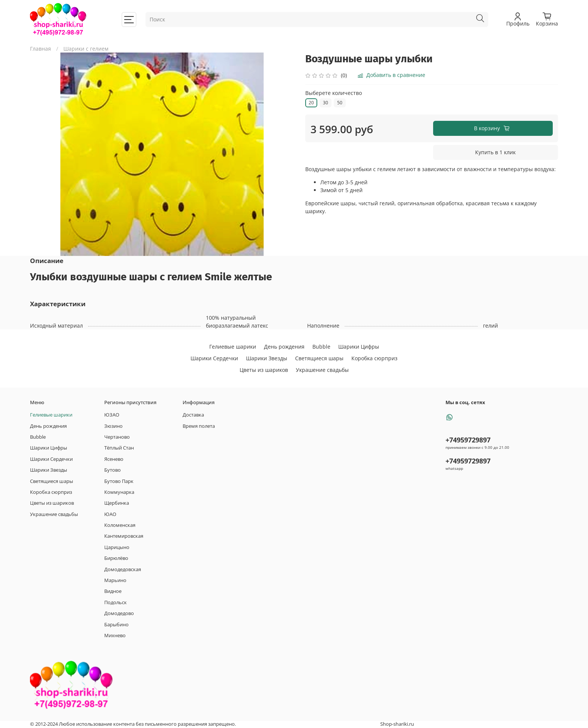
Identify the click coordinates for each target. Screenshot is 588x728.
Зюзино (113, 426)
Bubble (321, 347)
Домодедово (119, 613)
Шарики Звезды (267, 358)
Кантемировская (124, 536)
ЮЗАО (112, 415)
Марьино (115, 580)
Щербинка (117, 503)
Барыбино (116, 625)
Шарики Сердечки (214, 358)
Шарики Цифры (359, 347)
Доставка (193, 415)
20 (311, 103)
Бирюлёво (116, 558)
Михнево (115, 635)
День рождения (284, 347)
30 (325, 103)
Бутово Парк (119, 481)
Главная (40, 49)
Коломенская (120, 525)
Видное (113, 591)
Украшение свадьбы (322, 370)
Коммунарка (119, 492)
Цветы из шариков (264, 370)
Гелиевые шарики (233, 347)
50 (340, 103)
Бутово (112, 470)
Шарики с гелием (86, 49)
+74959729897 (468, 440)
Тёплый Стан (119, 448)
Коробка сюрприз (374, 358)
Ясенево (114, 459)
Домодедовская (123, 569)
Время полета (199, 426)
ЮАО (110, 514)
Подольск (115, 602)
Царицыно (117, 547)
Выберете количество (334, 93)
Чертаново (117, 437)
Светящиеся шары (319, 358)
